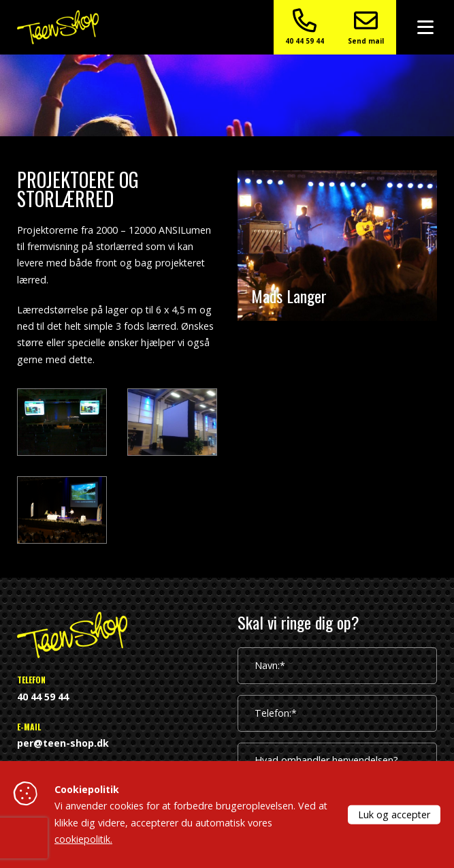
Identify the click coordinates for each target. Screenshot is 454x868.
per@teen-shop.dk (63, 743)
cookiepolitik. (83, 839)
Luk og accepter (394, 814)
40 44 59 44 (305, 27)
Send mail (366, 27)
